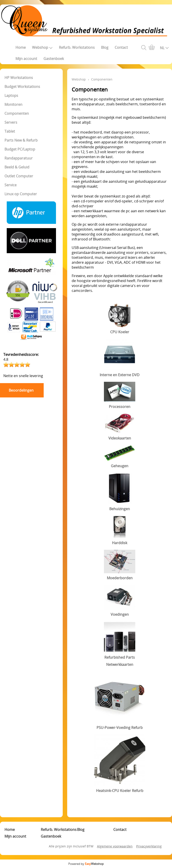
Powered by (86, 864)
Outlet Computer (19, 176)
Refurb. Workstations (77, 47)
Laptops (11, 96)
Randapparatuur (19, 158)
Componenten (17, 113)
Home (21, 47)
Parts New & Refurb (21, 140)
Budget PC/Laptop (20, 149)
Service (11, 185)
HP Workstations (19, 78)
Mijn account (26, 59)
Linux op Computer (21, 194)
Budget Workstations (22, 87)
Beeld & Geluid (17, 167)
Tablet (10, 131)
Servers (11, 122)
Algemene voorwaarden (115, 846)
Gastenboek (54, 59)
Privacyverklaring (149, 846)
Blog (105, 47)
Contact (121, 47)
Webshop (42, 47)
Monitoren (13, 104)
